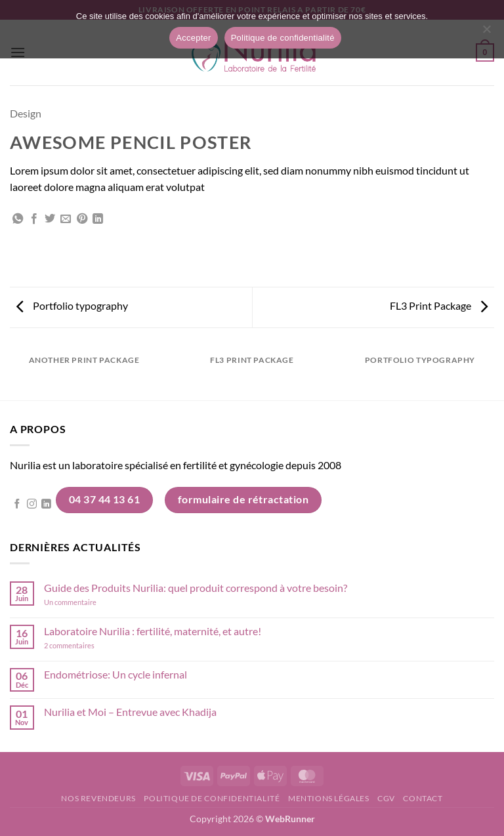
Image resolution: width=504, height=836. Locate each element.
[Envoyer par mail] (66, 219)
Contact (423, 798)
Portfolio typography (72, 305)
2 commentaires (88, 645)
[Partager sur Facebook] (34, 219)
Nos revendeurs (98, 798)
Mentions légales (329, 798)
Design (26, 113)
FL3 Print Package (439, 305)
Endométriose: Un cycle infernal (115, 674)
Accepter (193, 38)
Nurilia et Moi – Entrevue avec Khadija (130, 712)
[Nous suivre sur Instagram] (32, 505)
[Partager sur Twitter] (50, 219)
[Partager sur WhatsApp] (18, 219)
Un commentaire (88, 602)
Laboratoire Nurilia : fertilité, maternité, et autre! (153, 631)
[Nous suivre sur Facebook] (17, 505)
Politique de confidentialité (212, 798)
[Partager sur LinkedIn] (98, 219)
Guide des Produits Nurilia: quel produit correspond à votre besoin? (196, 588)
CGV (386, 798)
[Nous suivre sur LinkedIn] (46, 505)
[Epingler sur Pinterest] (82, 219)
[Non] (486, 33)
